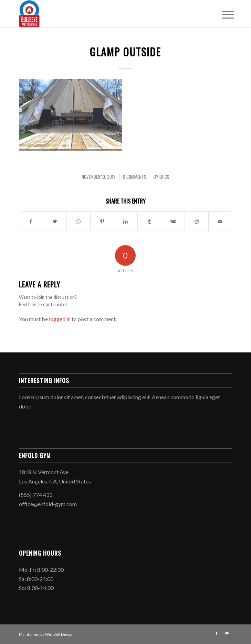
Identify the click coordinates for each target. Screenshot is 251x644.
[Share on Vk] (173, 221)
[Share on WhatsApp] (79, 221)
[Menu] (223, 14)
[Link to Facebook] (217, 633)
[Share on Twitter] (55, 221)
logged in (60, 319)
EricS (164, 177)
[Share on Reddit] (197, 221)
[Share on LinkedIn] (126, 221)
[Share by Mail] (220, 221)
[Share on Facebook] (31, 221)
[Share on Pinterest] (102, 221)
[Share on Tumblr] (149, 221)
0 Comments (135, 177)
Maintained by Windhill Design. (47, 634)
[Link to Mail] (227, 633)
